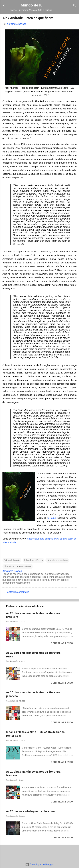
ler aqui (52, 518)
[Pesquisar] (75, 6)
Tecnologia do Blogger (39, 865)
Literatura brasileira (57, 560)
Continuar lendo (62, 643)
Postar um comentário (17, 592)
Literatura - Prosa (33, 560)
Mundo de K (31, 5)
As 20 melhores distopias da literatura (30, 811)
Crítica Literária (12, 560)
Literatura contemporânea (18, 566)
